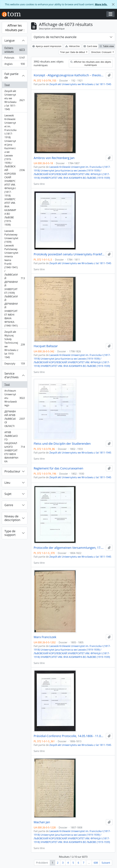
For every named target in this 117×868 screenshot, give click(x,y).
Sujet (8, 494)
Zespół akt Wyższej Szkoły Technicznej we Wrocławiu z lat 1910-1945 (15, 345)
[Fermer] (113, 4)
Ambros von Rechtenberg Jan (54, 158)
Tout (7, 85)
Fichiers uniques (15, 50)
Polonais (15, 58)
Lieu (7, 483)
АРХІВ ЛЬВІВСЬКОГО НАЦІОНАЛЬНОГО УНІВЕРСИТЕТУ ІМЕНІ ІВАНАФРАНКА (15, 447)
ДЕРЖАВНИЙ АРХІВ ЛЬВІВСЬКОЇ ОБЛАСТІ (15, 419)
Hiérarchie (73, 46)
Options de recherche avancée (55, 37)
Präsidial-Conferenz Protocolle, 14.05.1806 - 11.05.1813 (69, 736)
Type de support (10, 533)
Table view (107, 46)
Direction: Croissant (102, 52)
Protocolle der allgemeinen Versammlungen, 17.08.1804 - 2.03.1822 (69, 548)
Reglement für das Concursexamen (58, 468)
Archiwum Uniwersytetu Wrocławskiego (15, 398)
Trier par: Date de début (73, 52)
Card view (90, 46)
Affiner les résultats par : (15, 28)
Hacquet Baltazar (46, 346)
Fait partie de (11, 76)
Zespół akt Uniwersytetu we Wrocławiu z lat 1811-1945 (15, 100)
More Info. (101, 4)
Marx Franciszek (45, 637)
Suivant (106, 863)
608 (96, 863)
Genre (9, 505)
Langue (10, 40)
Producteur (12, 471)
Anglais (15, 64)
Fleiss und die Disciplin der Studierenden (62, 444)
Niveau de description (12, 518)
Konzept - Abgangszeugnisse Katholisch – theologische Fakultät (69, 75)
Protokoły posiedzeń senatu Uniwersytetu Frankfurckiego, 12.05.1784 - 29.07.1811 (69, 254)
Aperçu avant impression (47, 46)
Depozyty (15, 364)
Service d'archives (12, 375)
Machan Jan (42, 822)
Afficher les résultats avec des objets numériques (91, 63)
